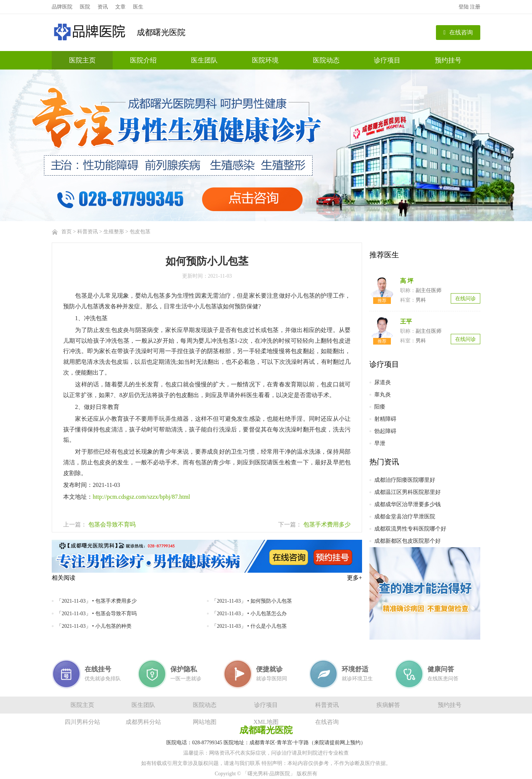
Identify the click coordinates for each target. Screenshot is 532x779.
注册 (475, 7)
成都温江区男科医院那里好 (407, 492)
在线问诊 (465, 299)
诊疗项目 (387, 60)
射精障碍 (385, 419)
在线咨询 (458, 32)
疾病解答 (388, 705)
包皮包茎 (140, 232)
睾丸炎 (383, 394)
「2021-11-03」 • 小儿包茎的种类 (94, 626)
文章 (120, 7)
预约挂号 (448, 60)
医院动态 (326, 60)
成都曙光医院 (161, 32)
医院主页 (82, 60)
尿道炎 (383, 382)
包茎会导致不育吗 (112, 524)
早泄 (380, 443)
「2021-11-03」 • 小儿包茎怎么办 (249, 614)
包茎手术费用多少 (327, 524)
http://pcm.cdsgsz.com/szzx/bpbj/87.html (141, 497)
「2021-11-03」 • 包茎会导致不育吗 (97, 614)
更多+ (354, 578)
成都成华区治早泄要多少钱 (407, 504)
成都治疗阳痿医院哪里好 (405, 480)
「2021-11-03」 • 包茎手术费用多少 (97, 601)
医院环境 (265, 60)
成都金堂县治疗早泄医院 (405, 516)
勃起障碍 (385, 431)
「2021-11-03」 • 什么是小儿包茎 (249, 626)
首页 (66, 232)
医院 (85, 7)
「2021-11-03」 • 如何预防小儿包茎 (252, 601)
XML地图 (266, 722)
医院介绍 (143, 60)
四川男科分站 (82, 722)
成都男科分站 (143, 722)
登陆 (464, 7)
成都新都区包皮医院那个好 (407, 541)
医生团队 (204, 60)
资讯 (103, 7)
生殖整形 (114, 232)
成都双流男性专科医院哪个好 (410, 529)
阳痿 (380, 407)
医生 (138, 7)
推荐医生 (384, 255)
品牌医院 (62, 7)
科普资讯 (88, 232)
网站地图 (205, 722)
